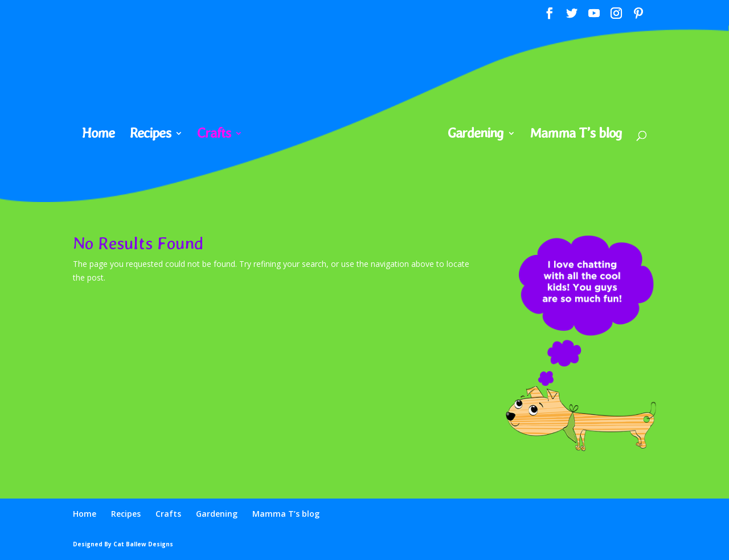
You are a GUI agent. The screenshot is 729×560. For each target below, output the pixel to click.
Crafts (214, 135)
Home (98, 135)
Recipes (150, 135)
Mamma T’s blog (576, 135)
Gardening (476, 135)
